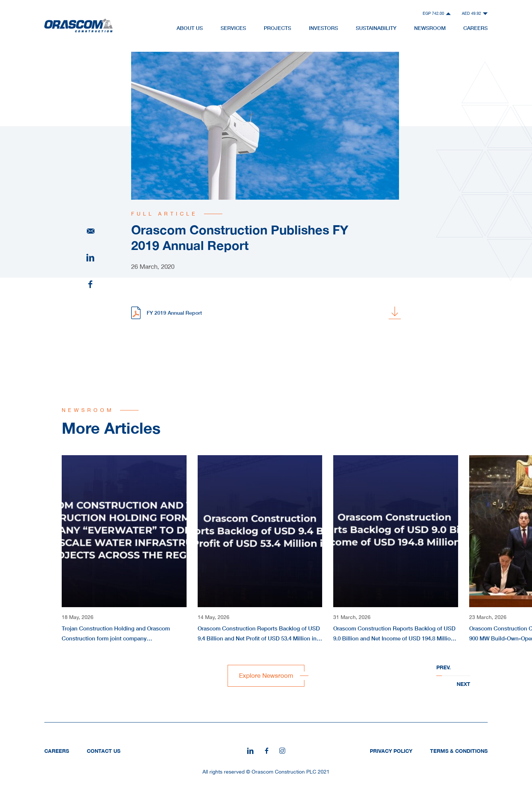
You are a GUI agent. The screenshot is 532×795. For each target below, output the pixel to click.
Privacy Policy (391, 751)
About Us (190, 28)
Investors (323, 28)
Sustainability (376, 28)
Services (233, 28)
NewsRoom (430, 28)
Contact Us (104, 751)
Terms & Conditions (459, 751)
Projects (277, 28)
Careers (475, 28)
